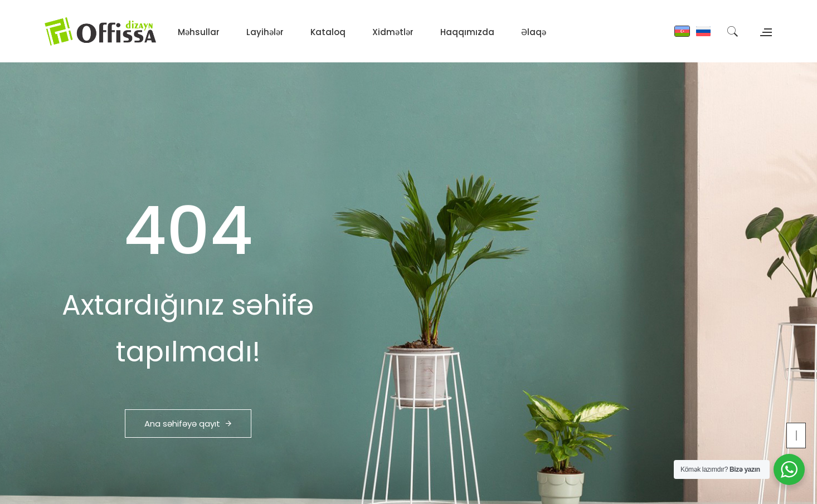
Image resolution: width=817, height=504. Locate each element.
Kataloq (328, 32)
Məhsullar (199, 32)
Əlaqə (534, 32)
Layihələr (265, 32)
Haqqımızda (467, 32)
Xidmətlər (393, 32)
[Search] (732, 31)
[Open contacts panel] (765, 31)
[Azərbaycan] (682, 31)
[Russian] (703, 31)
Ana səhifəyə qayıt (188, 424)
